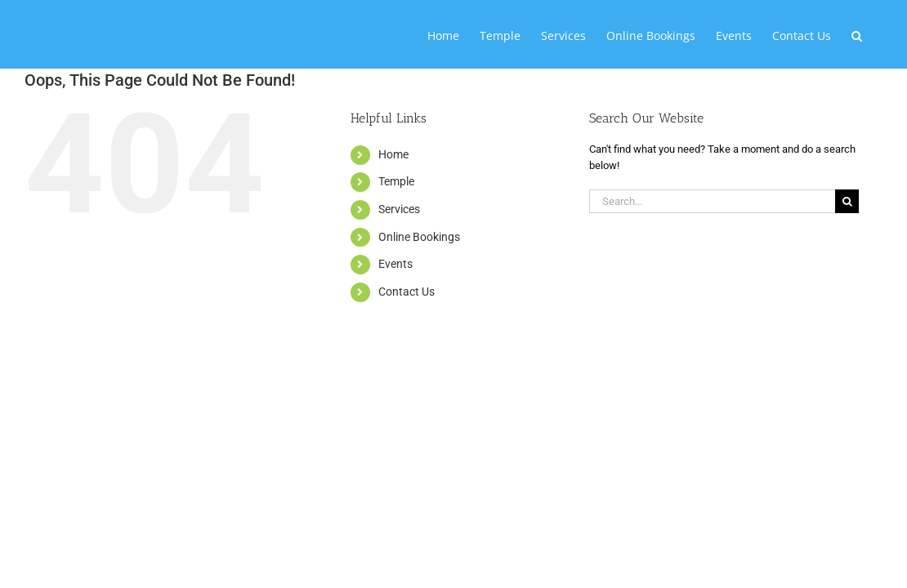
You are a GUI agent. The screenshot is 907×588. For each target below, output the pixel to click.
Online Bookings (419, 237)
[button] (877, 34)
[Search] (847, 201)
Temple (396, 181)
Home (393, 154)
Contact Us (407, 292)
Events (395, 264)
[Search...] (712, 201)
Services (399, 209)
